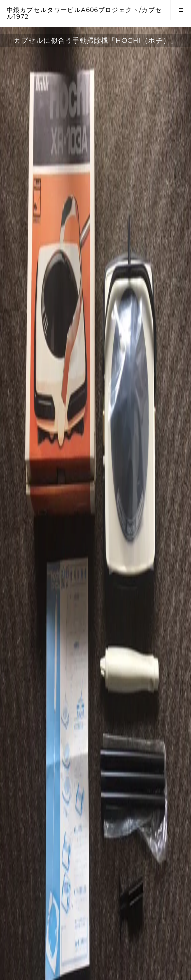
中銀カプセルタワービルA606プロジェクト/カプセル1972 (84, 13)
